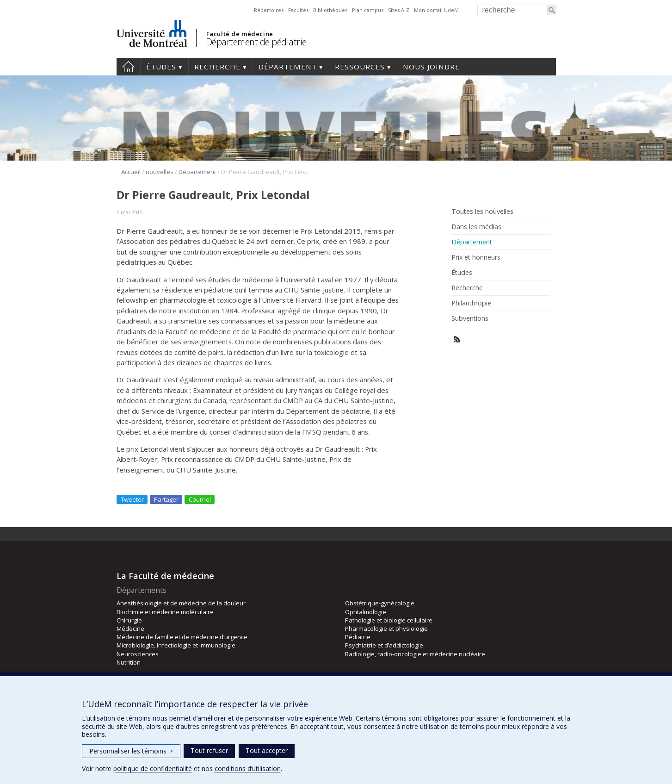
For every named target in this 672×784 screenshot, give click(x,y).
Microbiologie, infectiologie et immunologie (176, 645)
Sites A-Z (399, 10)
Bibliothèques (330, 10)
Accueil (128, 67)
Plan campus (368, 10)
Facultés (298, 10)
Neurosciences (138, 654)
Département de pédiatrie (256, 42)
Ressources (360, 67)
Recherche (217, 67)
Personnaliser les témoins (131, 751)
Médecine (130, 628)
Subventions (470, 318)
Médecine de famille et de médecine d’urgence (182, 637)
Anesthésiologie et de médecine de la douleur (181, 603)
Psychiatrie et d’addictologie (384, 645)
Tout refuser (209, 750)
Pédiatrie (358, 637)
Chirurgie (129, 620)
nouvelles (160, 172)
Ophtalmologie (366, 612)
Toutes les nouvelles (482, 212)
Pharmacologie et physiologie (386, 628)
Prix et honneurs (476, 257)
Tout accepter (267, 750)
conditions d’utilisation (248, 768)
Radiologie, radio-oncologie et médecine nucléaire (415, 654)
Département (288, 67)
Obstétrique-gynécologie (380, 603)
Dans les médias (476, 227)
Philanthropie (471, 303)
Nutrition (129, 662)
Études (161, 67)
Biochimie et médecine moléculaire (165, 612)
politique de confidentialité (153, 768)
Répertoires (269, 10)
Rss (457, 339)
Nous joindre (431, 67)
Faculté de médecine (240, 34)
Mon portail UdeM (436, 10)
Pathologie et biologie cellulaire (389, 620)
